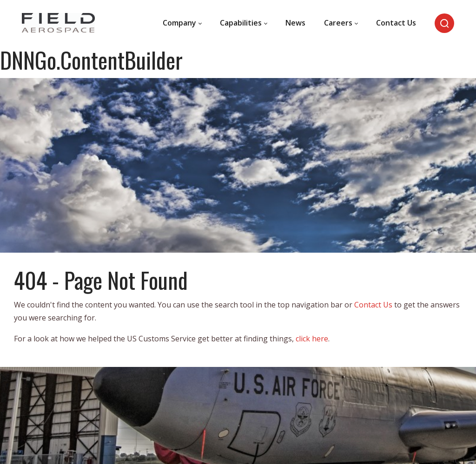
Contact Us (373, 305)
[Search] (444, 23)
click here (312, 339)
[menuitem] (182, 23)
